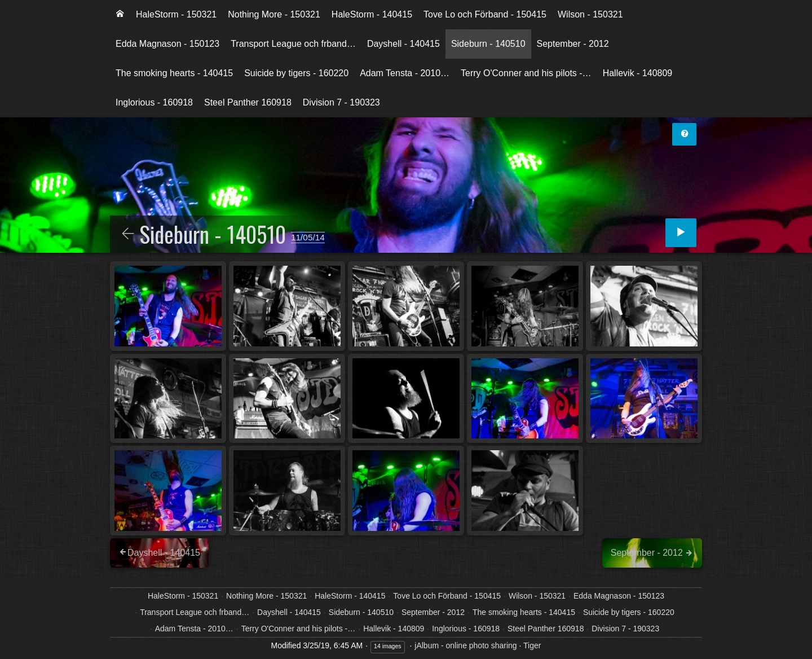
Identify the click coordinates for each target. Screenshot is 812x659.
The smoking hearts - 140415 (174, 73)
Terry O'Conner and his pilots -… (526, 73)
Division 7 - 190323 (341, 102)
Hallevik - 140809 (638, 73)
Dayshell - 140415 (403, 44)
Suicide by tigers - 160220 (296, 73)
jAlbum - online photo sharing (465, 645)
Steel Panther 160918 (248, 102)
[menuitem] (120, 15)
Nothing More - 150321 (274, 14)
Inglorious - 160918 (154, 102)
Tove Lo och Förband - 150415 (485, 14)
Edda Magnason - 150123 (167, 44)
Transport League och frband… (293, 44)
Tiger (532, 645)
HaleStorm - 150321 (176, 14)
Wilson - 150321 (590, 14)
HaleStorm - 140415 (372, 14)
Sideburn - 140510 (488, 44)
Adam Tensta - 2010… (405, 73)
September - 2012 (573, 44)
